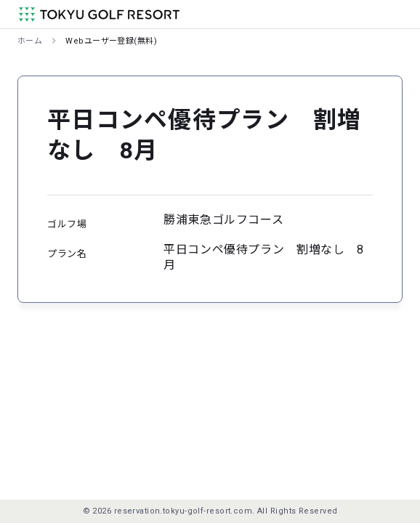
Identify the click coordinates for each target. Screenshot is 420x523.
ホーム (30, 41)
